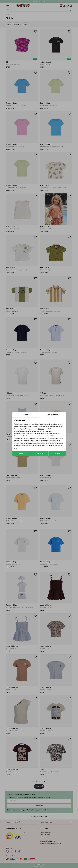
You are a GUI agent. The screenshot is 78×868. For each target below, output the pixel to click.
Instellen (57, 454)
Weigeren (40, 454)
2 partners (41, 429)
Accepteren (21, 454)
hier (24, 443)
